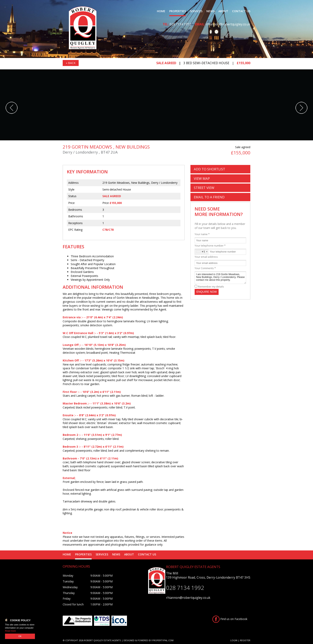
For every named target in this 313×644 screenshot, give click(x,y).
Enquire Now (207, 292)
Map (202, 178)
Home (161, 11)
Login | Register (240, 640)
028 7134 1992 (180, 24)
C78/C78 (108, 230)
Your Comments (205, 268)
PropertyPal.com (163, 640)
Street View (204, 188)
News (210, 11)
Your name (202, 234)
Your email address (206, 257)
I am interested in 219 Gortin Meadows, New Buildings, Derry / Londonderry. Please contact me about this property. (220, 278)
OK (20, 636)
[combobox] (202, 252)
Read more (10, 631)
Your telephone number (210, 246)
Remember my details (211, 287)
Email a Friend (209, 197)
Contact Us (241, 11)
